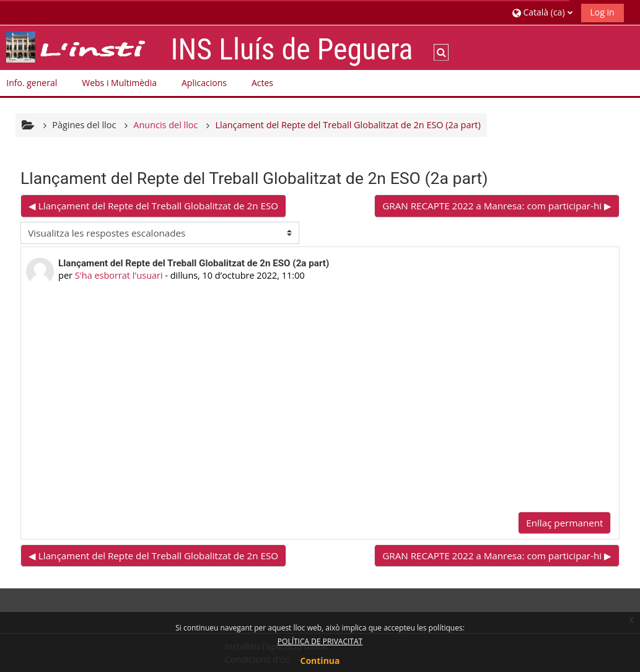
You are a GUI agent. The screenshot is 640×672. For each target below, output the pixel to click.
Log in (603, 12)
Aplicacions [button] (204, 83)
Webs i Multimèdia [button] (119, 83)
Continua (320, 661)
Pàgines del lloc (84, 125)
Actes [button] (262, 83)
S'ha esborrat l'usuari (119, 275)
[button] (542, 12)
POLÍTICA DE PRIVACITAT (320, 641)
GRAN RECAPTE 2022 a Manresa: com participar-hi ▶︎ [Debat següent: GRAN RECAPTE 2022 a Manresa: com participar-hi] (497, 206)
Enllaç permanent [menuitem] (564, 523)
